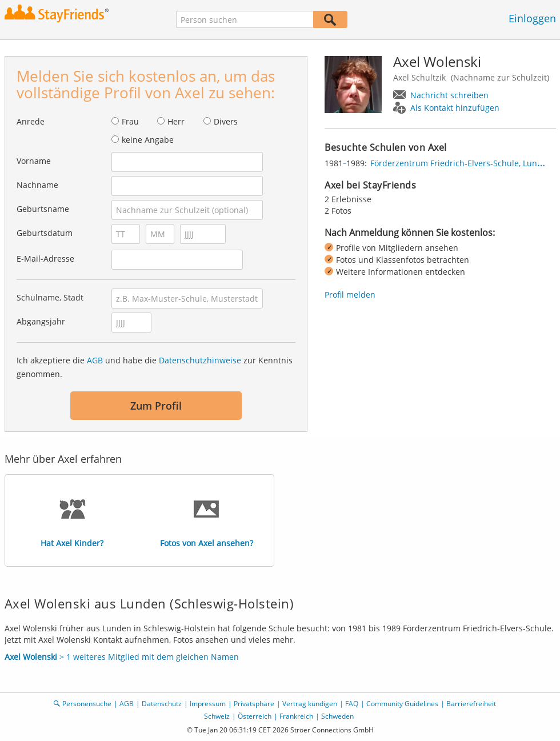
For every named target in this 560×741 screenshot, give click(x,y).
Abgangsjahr (41, 321)
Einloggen (532, 18)
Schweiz (217, 716)
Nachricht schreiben (449, 95)
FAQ (352, 704)
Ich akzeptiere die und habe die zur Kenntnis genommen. (155, 367)
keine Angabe (148, 140)
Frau (130, 121)
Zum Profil (156, 406)
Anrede (31, 121)
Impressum (208, 704)
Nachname (37, 185)
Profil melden (350, 295)
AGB (95, 360)
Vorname (34, 161)
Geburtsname (43, 209)
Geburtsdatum (45, 233)
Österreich (255, 716)
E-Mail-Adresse (45, 259)
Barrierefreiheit (471, 704)
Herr (176, 121)
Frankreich (296, 716)
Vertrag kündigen (310, 704)
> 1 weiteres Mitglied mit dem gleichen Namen (122, 657)
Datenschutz (162, 704)
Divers (226, 121)
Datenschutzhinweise (200, 360)
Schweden (337, 716)
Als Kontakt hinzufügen (455, 108)
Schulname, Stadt (50, 297)
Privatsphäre (254, 704)
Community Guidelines (402, 704)
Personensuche (87, 704)
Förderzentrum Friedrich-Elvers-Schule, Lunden (461, 163)
